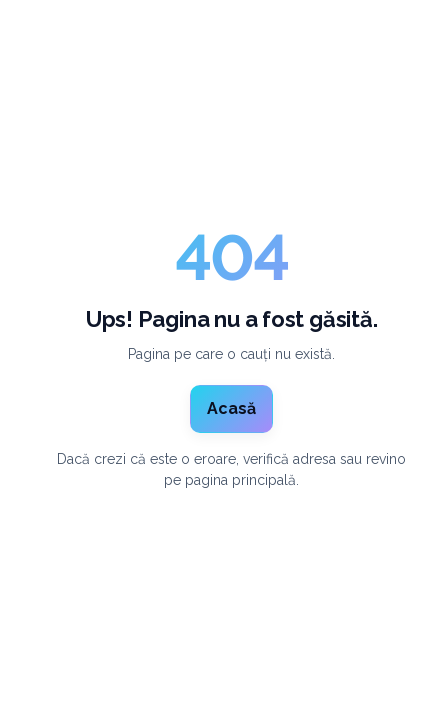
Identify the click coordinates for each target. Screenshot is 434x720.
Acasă (231, 408)
